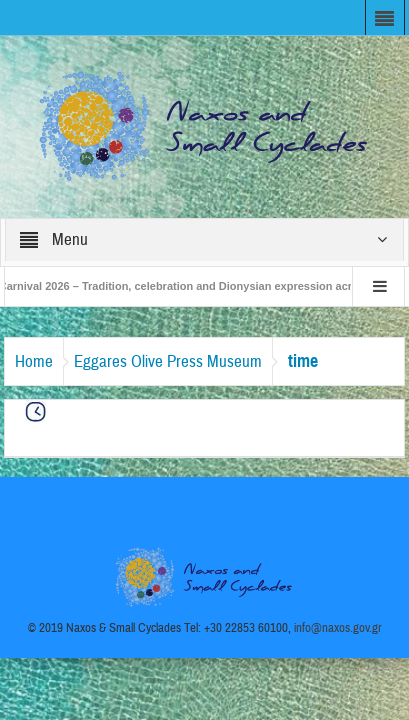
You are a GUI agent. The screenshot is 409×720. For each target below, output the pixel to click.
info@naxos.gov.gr (338, 628)
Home (34, 361)
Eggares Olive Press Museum (168, 361)
